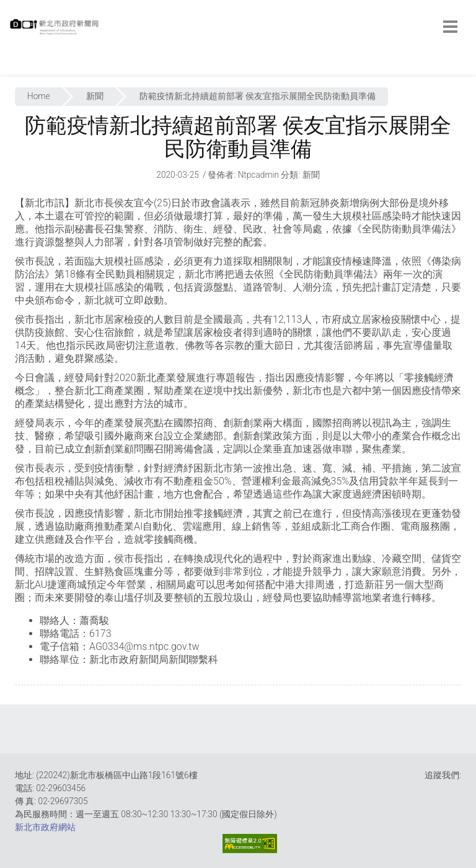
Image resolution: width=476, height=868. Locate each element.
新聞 (95, 96)
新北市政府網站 (45, 827)
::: (12, 68)
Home (39, 96)
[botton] (450, 27)
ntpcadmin (259, 175)
